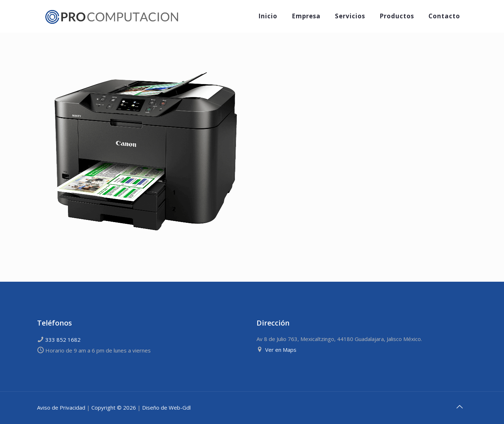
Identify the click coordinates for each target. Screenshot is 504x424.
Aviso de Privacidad (61, 407)
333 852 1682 (63, 340)
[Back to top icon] (460, 407)
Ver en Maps (281, 350)
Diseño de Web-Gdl (166, 407)
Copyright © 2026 (114, 407)
